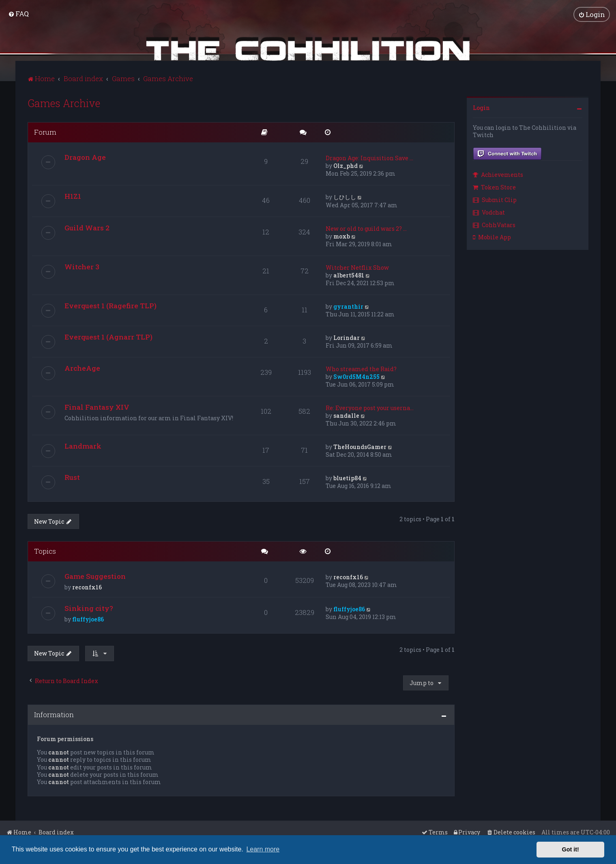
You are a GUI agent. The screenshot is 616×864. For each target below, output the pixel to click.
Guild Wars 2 (87, 227)
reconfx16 (87, 587)
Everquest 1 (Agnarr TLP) (108, 336)
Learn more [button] (263, 849)
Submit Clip (495, 199)
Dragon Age (85, 157)
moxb (342, 236)
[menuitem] (18, 14)
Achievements (498, 175)
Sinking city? (89, 608)
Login (481, 107)
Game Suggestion (95, 576)
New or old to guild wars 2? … (366, 228)
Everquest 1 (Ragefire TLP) (111, 305)
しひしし (345, 197)
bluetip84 (347, 478)
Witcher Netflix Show (357, 267)
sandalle (346, 415)
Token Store (494, 187)
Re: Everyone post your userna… (370, 407)
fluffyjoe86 (88, 619)
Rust (72, 477)
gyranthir (348, 306)
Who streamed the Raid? (361, 369)
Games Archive (64, 103)
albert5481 (349, 275)
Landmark (83, 446)
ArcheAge (82, 368)
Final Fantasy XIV (97, 407)
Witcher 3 (82, 266)
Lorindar (347, 337)
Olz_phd (346, 165)
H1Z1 (73, 196)
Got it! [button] (571, 849)
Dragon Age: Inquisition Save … (369, 158)
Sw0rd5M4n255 (356, 376)
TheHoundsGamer (360, 446)
